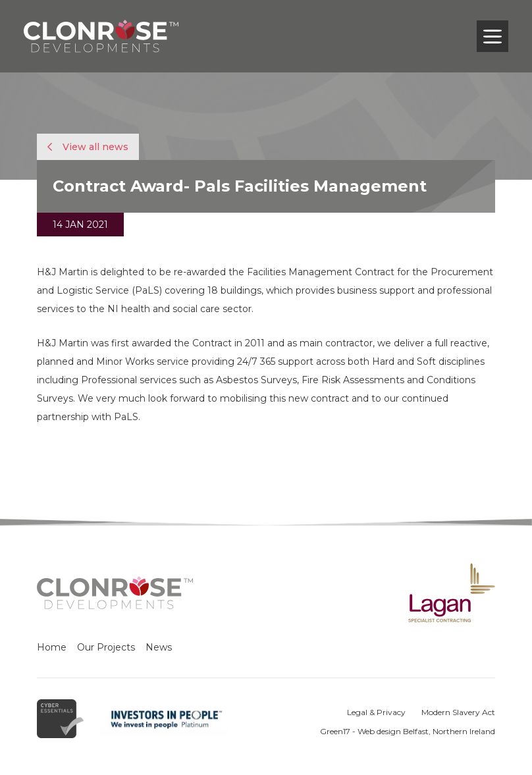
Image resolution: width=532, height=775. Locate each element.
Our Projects (106, 647)
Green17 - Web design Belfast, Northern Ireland (408, 731)
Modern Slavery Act (458, 712)
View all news (88, 147)
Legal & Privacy (376, 712)
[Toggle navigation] (492, 36)
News (159, 647)
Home (52, 647)
